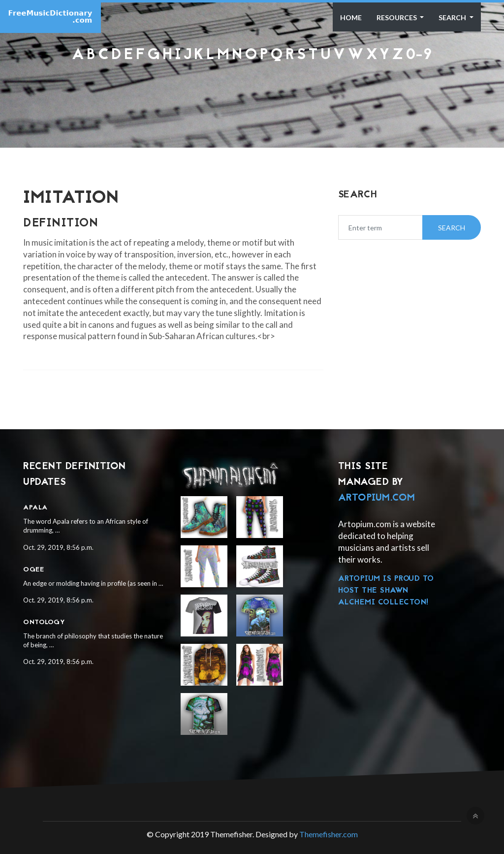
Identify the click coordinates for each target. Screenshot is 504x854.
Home (351, 17)
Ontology (44, 622)
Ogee (33, 570)
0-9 (419, 55)
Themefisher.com (329, 834)
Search (453, 17)
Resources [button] (397, 17)
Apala (35, 508)
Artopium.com (377, 498)
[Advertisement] (252, 90)
